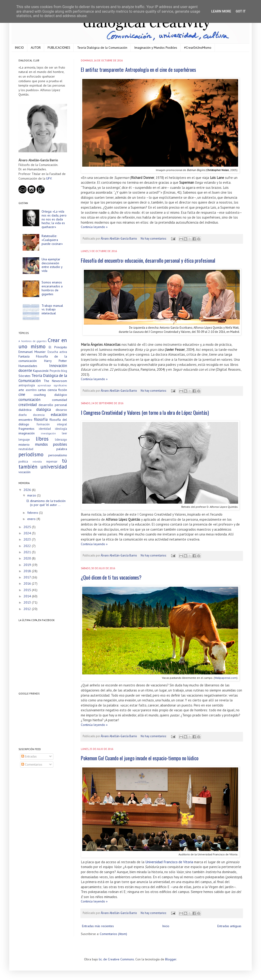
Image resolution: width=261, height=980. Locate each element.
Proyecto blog (58, 371)
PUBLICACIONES (59, 48)
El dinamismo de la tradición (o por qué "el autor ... (46, 503)
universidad (54, 467)
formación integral (52, 424)
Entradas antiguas (229, 926)
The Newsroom (55, 381)
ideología (61, 429)
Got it (241, 11)
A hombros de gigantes (32, 341)
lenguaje (24, 439)
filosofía (41, 419)
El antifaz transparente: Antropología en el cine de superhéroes (138, 69)
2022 (28, 546)
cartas (42, 390)
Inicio (166, 926)
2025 (28, 527)
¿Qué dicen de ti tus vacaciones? (111, 577)
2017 (28, 577)
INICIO (19, 48)
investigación (48, 433)
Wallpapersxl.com (226, 678)
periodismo (31, 454)
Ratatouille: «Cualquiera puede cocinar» (52, 240)
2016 (28, 583)
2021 (28, 552)
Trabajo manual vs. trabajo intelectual (52, 310)
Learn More (221, 11)
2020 (28, 558)
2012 (28, 609)
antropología (27, 385)
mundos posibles (51, 444)
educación (59, 415)
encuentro (25, 420)
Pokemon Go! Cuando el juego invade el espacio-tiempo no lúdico (140, 758)
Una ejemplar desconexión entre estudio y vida (52, 265)
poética (23, 461)
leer (64, 433)
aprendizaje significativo (52, 385)
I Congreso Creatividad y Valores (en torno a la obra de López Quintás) (145, 412)
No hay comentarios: (154, 238)
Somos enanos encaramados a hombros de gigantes (52, 288)
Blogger (171, 959)
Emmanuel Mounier (32, 352)
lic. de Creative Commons (116, 959)
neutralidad (26, 449)
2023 (28, 539)
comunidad (59, 400)
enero (32, 519)
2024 (28, 533)
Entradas (29, 756)
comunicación (29, 400)
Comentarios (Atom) (113, 934)
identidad (45, 429)
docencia (39, 415)
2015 (28, 590)
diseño (23, 415)
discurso (61, 410)
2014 (28, 596)
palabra (62, 449)
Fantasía (24, 356)
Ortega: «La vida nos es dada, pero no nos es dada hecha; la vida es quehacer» (54, 219)
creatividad (28, 405)
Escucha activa (57, 352)
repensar (52, 461)
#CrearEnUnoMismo (198, 48)
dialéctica (25, 410)
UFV (49, 178)
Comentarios (32, 764)
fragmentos (26, 429)
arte (21, 390)
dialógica (44, 409)
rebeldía (37, 462)
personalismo (58, 455)
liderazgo (61, 439)
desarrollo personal (53, 405)
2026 (28, 490)
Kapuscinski (41, 371)
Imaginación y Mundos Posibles (156, 48)
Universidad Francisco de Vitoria (169, 862)
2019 (28, 565)
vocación (24, 472)
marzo (32, 495)
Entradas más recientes (98, 926)
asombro (31, 390)
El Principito (58, 347)
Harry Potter (56, 361)
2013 (28, 602)
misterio (24, 445)
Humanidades (28, 366)
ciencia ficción (57, 390)
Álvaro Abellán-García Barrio (119, 238)
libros (42, 439)
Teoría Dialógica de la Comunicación (102, 48)
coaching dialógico (50, 395)
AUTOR (36, 48)
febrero (33, 513)
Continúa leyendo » (94, 227)
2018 (28, 571)
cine (22, 394)
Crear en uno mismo (43, 343)
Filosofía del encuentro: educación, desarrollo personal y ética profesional (148, 260)
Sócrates (24, 376)
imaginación (27, 433)
